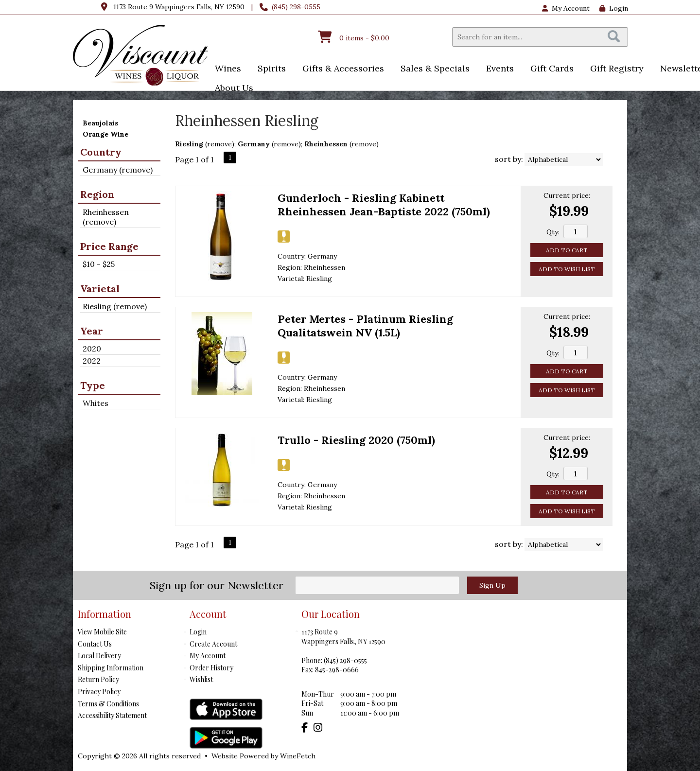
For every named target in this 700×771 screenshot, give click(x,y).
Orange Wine (105, 134)
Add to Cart (567, 250)
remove (219, 144)
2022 (92, 361)
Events (497, 69)
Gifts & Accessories (340, 69)
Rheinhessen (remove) (106, 217)
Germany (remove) (118, 170)
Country (101, 152)
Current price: (567, 195)
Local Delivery (99, 656)
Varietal (100, 289)
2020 (92, 349)
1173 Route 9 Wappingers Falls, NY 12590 (179, 7)
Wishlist (201, 679)
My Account (208, 656)
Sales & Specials (432, 69)
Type (93, 385)
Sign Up (492, 585)
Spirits (269, 69)
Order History (211, 668)
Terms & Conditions (108, 704)
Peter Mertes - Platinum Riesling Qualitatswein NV (365, 326)
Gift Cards (552, 68)
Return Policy (98, 679)
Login (614, 8)
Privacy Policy (99, 692)
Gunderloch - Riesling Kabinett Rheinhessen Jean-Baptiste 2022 (384, 205)
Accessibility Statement (112, 715)
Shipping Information (111, 668)
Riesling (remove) (115, 306)
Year (92, 331)
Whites (96, 403)
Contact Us (95, 644)
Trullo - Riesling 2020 (356, 440)
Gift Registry (617, 68)
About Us (231, 89)
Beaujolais (100, 123)
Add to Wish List (567, 269)
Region (97, 194)
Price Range (109, 246)
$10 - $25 (99, 264)
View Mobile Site (102, 632)
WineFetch (298, 756)
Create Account (213, 644)
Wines (225, 69)
